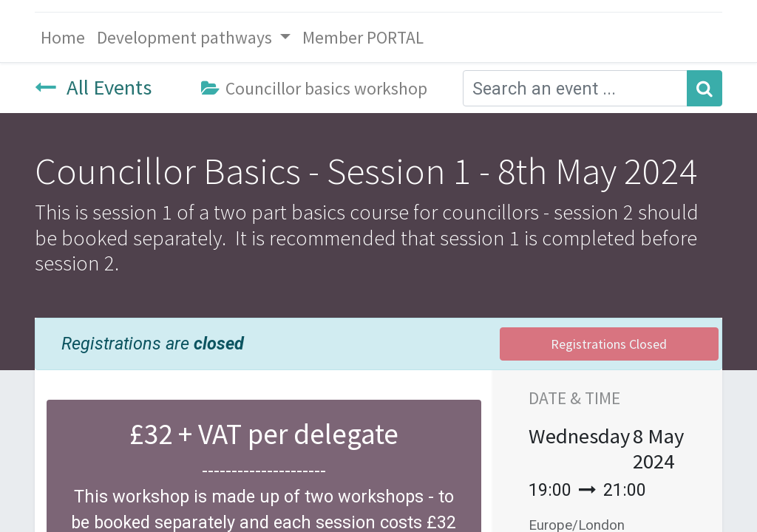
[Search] (705, 88)
